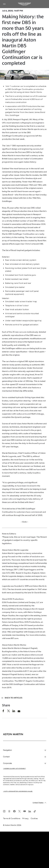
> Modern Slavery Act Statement (14, 769)
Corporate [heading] (24, 763)
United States (39, 803)
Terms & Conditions (12, 818)
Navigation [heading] (24, 750)
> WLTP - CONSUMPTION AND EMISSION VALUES (18, 791)
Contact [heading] (24, 757)
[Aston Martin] (25, 4)
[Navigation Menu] (4, 4)
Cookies (34, 818)
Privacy (26, 818)
